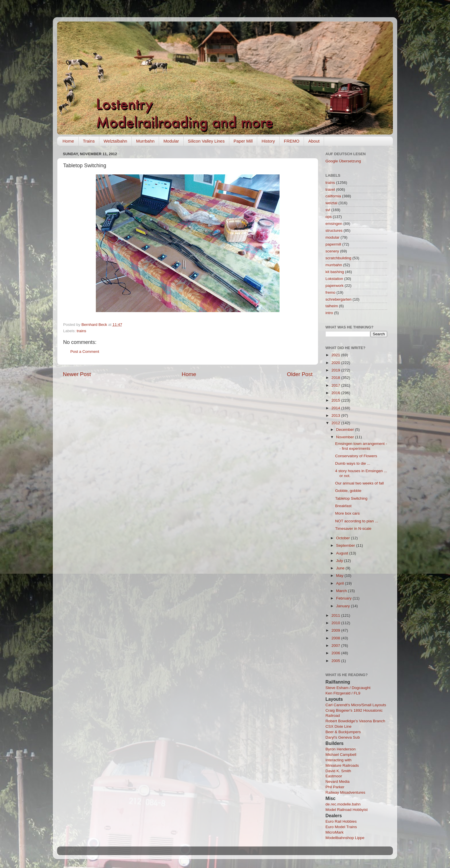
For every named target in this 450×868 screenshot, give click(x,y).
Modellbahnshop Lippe (345, 838)
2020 (336, 363)
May (340, 576)
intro (329, 313)
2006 (336, 653)
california (333, 196)
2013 (336, 415)
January (344, 606)
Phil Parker (335, 787)
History (268, 141)
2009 (336, 630)
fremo (330, 292)
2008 (336, 638)
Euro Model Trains (341, 827)
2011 (336, 615)
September (346, 545)
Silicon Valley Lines (206, 141)
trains (81, 331)
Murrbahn (145, 141)
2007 (336, 646)
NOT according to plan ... (357, 521)
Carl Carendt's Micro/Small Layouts (356, 705)
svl (328, 210)
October (344, 538)
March (342, 591)
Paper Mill (243, 141)
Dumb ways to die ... (353, 463)
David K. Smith (338, 771)
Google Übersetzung (343, 161)
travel (330, 189)
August (343, 553)
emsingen (334, 224)
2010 (336, 623)
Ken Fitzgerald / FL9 (343, 693)
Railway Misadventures (345, 792)
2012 (336, 423)
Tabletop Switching (351, 498)
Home (68, 141)
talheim (332, 306)
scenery (332, 251)
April (341, 583)
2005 (336, 661)
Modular (171, 141)
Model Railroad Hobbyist (347, 810)
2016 (336, 393)
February (344, 598)
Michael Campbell (341, 755)
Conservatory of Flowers (356, 456)
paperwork (334, 286)
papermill (333, 244)
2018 (336, 378)
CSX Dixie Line (339, 726)
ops (329, 217)
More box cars (348, 513)
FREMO (292, 141)
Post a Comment (85, 352)
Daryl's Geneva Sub (343, 737)
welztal (331, 203)
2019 (336, 370)
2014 (336, 408)
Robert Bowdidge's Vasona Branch (355, 721)
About (314, 141)
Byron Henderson (341, 749)
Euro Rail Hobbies (341, 821)
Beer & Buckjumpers (343, 732)
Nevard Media (338, 782)
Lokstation (334, 279)
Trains (89, 141)
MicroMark (334, 832)
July (340, 561)
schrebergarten (339, 299)
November (346, 437)
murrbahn (334, 265)
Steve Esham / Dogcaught (348, 688)
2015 (336, 400)
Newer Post (77, 374)
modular (332, 237)
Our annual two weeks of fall (360, 483)
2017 (336, 385)
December (346, 430)
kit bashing (335, 272)
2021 (336, 355)
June (341, 568)
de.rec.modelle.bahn (343, 804)
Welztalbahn (115, 141)
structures (334, 230)
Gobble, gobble (348, 491)
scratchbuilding (338, 258)
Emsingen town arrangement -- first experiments (361, 446)
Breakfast (343, 506)
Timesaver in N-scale (353, 529)
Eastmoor (334, 776)
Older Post (300, 374)
